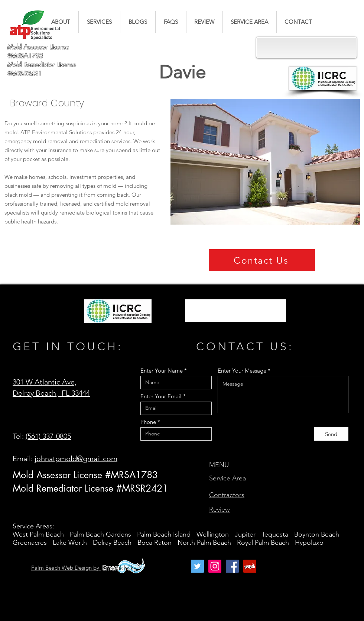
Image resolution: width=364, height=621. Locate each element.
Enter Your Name (162, 371)
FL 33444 (76, 393)
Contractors (227, 495)
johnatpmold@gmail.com (76, 458)
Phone (148, 422)
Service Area (227, 478)
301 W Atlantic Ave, (45, 382)
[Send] (331, 434)
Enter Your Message (242, 371)
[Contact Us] (262, 260)
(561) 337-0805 (48, 436)
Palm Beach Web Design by (66, 568)
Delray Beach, (37, 393)
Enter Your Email (161, 396)
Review (220, 509)
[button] (99, 22)
